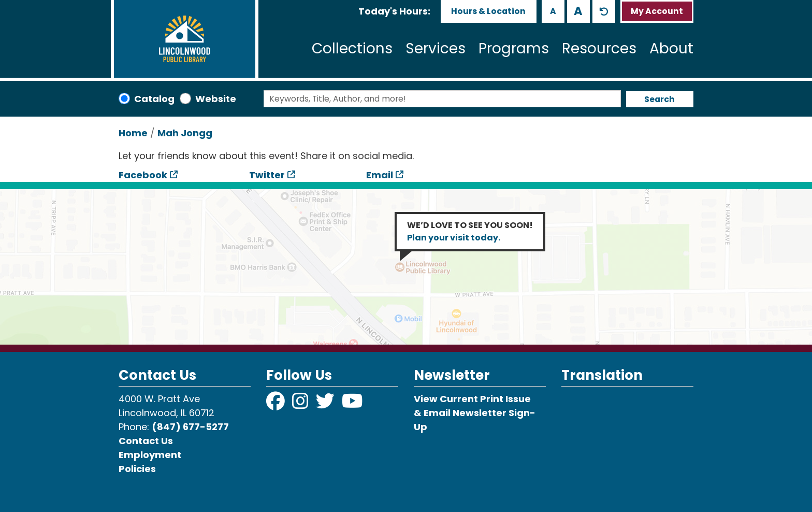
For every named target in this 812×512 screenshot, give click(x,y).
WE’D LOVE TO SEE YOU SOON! (470, 231)
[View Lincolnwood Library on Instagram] (301, 404)
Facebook (143, 175)
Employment (150, 455)
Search (659, 99)
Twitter (267, 175)
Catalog (154, 99)
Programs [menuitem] (514, 48)
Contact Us (146, 441)
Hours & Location (488, 11)
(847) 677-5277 (190, 427)
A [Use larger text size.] (578, 11)
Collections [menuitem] (352, 48)
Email (380, 175)
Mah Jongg (185, 133)
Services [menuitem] (436, 48)
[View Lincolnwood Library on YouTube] (352, 404)
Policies (137, 469)
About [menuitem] (671, 48)
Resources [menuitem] (599, 48)
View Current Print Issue (472, 399)
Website (216, 99)
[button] (394, 11)
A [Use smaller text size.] (553, 11)
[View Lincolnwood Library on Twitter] (326, 404)
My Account (657, 11)
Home (133, 133)
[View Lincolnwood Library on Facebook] (277, 404)
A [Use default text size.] (604, 11)
